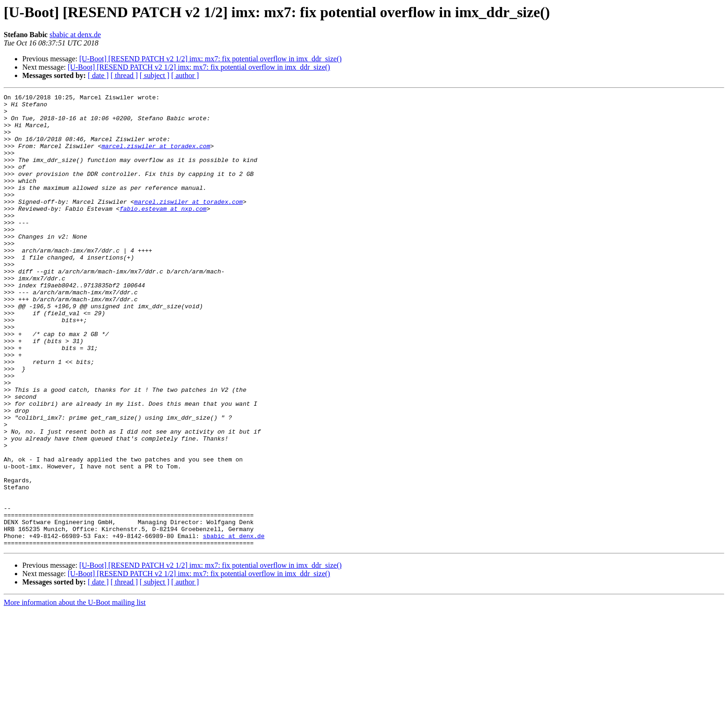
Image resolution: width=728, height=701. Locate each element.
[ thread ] (124, 75)
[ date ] (98, 75)
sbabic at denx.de (75, 35)
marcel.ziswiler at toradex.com (156, 157)
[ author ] (185, 75)
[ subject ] (155, 75)
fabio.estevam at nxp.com (163, 232)
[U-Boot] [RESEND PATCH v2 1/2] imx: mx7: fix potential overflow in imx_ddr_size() (211, 59)
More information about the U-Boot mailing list (75, 693)
